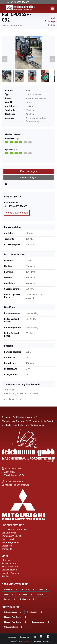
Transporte (7, 549)
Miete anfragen (28, 177)
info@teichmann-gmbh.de (17, 485)
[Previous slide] (5, 59)
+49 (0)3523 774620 (19, 2)
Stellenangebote (9, 570)
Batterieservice (9, 539)
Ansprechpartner (10, 563)
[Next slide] (52, 59)
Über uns (6, 560)
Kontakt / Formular (11, 573)
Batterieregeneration (11, 542)
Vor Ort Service (9, 533)
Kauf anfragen (28, 171)
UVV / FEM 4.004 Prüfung (14, 529)
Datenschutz (24, 637)
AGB (35, 637)
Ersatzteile (7, 546)
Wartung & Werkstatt (12, 536)
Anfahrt (5, 576)
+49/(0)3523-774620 (16, 206)
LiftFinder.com (27, 641)
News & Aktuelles (10, 566)
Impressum (12, 637)
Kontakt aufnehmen (17, 213)
